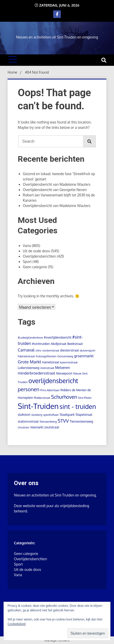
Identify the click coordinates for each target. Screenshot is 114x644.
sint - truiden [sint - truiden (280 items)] (78, 406)
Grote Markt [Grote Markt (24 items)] (29, 362)
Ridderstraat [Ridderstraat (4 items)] (42, 398)
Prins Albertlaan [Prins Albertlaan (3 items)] (50, 390)
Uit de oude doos (36, 251)
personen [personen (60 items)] (29, 389)
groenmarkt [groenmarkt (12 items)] (84, 356)
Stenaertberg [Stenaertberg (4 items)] (48, 421)
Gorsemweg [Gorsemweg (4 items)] (65, 356)
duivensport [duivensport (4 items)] (88, 350)
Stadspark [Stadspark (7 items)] (67, 414)
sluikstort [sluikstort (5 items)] (24, 415)
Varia (27, 246)
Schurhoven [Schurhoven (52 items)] (64, 397)
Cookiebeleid (17, 624)
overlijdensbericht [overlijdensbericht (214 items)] (53, 381)
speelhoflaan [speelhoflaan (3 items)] (51, 415)
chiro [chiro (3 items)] (39, 350)
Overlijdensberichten (39, 256)
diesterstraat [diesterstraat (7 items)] (69, 350)
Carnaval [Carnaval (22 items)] (26, 350)
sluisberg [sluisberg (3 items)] (37, 415)
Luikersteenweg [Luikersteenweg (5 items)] (29, 368)
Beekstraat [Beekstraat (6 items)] (75, 344)
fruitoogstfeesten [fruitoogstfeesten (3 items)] (46, 356)
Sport (27, 262)
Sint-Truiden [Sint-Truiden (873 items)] (38, 406)
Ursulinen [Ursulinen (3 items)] (24, 427)
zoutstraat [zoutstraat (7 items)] (52, 427)
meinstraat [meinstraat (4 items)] (47, 368)
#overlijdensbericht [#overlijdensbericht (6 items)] (58, 337)
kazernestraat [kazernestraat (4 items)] (69, 362)
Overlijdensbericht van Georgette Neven (55, 190)
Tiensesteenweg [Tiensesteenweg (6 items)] (81, 421)
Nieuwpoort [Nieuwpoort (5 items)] (64, 373)
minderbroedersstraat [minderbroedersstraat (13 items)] (36, 373)
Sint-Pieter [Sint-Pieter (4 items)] (85, 398)
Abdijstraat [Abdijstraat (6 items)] (59, 344)
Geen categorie (35, 267)
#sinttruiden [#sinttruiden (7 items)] (41, 344)
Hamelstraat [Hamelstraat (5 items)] (51, 362)
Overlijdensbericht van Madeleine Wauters (57, 184)
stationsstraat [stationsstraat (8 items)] (28, 421)
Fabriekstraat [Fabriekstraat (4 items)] (26, 356)
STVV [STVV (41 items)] (63, 421)
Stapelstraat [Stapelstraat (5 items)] (84, 415)
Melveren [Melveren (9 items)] (63, 368)
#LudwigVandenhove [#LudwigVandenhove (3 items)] (30, 338)
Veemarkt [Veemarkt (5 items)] (37, 427)
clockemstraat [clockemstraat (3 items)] (51, 350)
